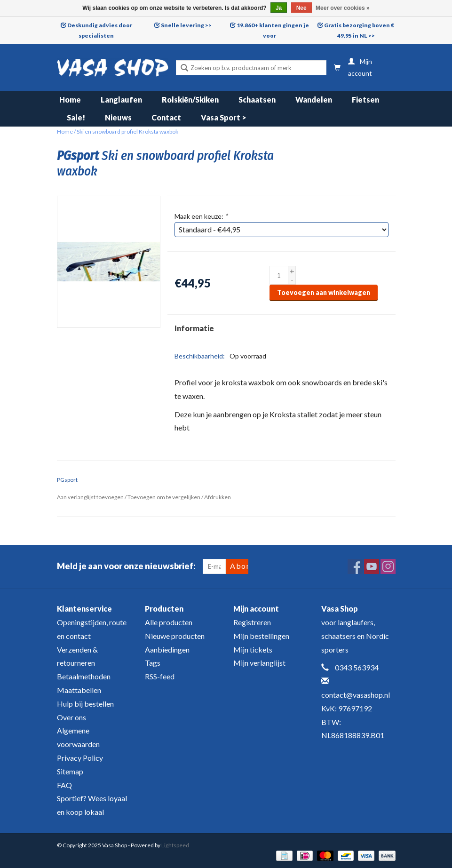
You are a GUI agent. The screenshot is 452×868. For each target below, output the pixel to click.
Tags (153, 663)
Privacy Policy (80, 758)
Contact (166, 117)
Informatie (194, 328)
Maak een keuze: (201, 216)
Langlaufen (121, 100)
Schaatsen (257, 100)
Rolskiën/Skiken (190, 100)
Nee (301, 8)
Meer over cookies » (343, 8)
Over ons (71, 717)
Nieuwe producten (175, 636)
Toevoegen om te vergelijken (164, 497)
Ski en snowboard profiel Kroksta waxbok (127, 131)
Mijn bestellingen (261, 636)
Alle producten (169, 622)
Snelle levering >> (186, 25)
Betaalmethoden (84, 676)
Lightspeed (175, 845)
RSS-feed (160, 676)
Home (70, 100)
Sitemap (70, 771)
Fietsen (365, 100)
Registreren (252, 622)
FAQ (64, 785)
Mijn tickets (253, 649)
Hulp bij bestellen (85, 704)
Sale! (76, 117)
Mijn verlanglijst (259, 663)
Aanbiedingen (167, 649)
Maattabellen (79, 690)
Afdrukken (218, 497)
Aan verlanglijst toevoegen (90, 497)
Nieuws (118, 117)
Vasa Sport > (224, 117)
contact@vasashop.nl (356, 695)
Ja (279, 8)
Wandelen (314, 100)
